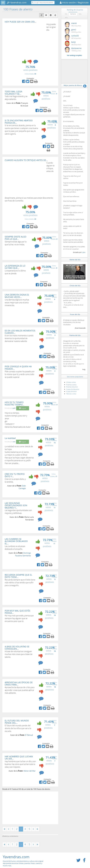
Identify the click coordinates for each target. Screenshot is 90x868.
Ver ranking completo (74, 55)
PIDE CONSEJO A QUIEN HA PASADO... (18, 368)
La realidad (10, 438)
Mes (80, 14)
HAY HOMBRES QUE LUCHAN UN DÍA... (19, 758)
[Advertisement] (24, 40)
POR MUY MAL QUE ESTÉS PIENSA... (17, 612)
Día (66, 14)
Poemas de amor (72, 387)
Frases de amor (71, 391)
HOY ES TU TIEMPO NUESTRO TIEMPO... (15, 403)
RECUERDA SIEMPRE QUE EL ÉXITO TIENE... (18, 576)
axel (14, 442)
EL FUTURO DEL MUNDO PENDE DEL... (17, 722)
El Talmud (29, 735)
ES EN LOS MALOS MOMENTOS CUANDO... (20, 332)
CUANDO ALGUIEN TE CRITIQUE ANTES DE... (26, 160)
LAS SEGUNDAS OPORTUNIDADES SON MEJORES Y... (16, 505)
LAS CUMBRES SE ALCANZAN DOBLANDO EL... (16, 541)
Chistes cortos (71, 382)
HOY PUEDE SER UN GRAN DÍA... (21, 22)
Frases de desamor (73, 389)
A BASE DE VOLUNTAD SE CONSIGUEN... (17, 648)
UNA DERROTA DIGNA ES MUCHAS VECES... (17, 296)
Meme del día (75, 260)
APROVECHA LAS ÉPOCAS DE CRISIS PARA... (19, 684)
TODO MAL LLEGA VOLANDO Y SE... (13, 93)
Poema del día (75, 335)
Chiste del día (75, 286)
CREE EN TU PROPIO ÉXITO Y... (15, 475)
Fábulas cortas (71, 394)
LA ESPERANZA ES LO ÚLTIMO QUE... (15, 267)
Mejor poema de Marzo (73, 85)
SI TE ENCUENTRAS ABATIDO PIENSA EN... (19, 122)
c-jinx (84, 252)
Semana (73, 14)
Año (66, 18)
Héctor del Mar (29, 771)
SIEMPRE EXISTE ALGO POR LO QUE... (16, 238)
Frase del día (75, 314)
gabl (14, 408)
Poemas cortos (71, 385)
